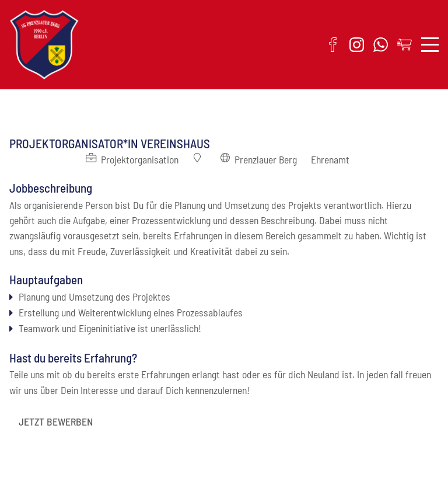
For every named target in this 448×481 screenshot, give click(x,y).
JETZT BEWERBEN (56, 421)
